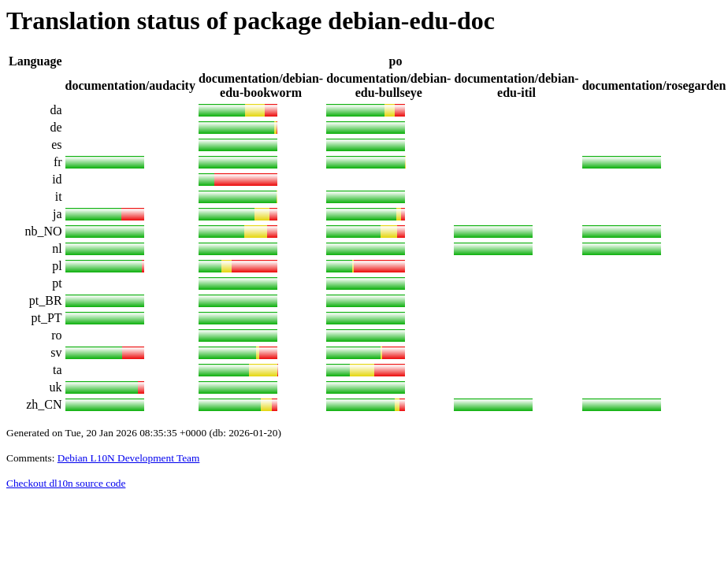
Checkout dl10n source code (66, 483)
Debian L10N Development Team (129, 458)
